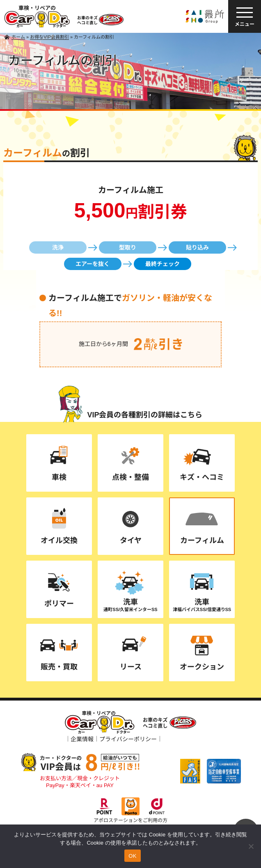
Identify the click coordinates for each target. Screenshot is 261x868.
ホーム (18, 37)
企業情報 (82, 739)
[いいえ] (251, 846)
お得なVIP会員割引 (49, 37)
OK (132, 856)
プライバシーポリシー (128, 739)
